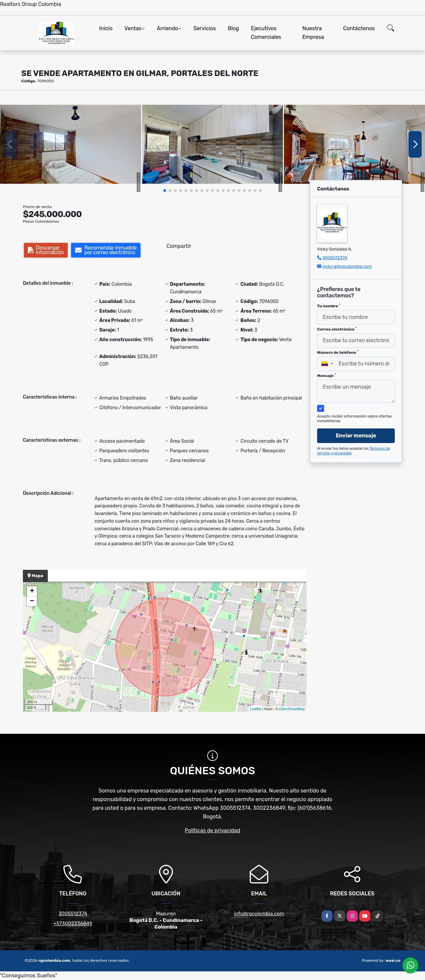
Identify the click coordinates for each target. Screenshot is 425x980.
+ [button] (32, 591)
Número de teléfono (338, 352)
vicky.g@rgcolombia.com (347, 266)
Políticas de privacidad (213, 830)
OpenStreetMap (292, 709)
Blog (233, 28)
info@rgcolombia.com (259, 914)
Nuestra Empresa (313, 33)
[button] (165, 190)
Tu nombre (329, 306)
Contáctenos (359, 28)
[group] (71, 144)
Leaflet (255, 709)
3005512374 (335, 258)
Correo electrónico (337, 329)
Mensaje (326, 376)
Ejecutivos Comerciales (266, 33)
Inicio (106, 28)
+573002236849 (73, 924)
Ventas (133, 28)
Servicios (205, 28)
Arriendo (167, 28)
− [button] (32, 601)
